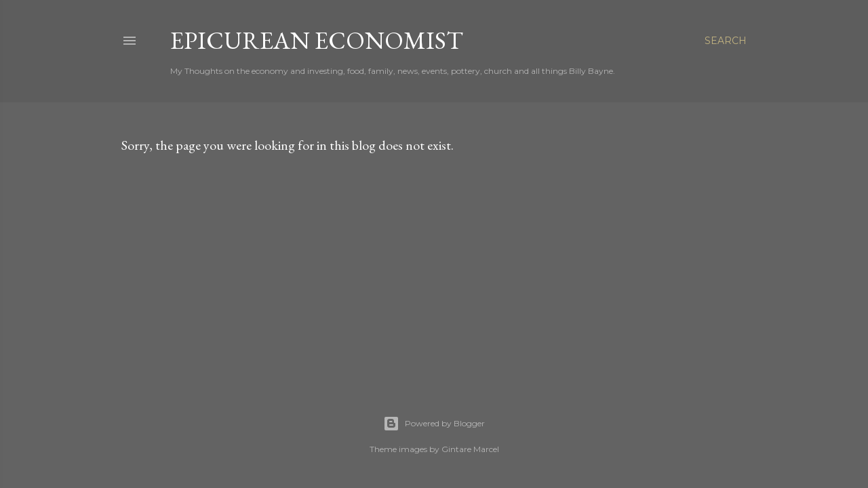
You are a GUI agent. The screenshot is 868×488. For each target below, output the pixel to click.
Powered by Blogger (434, 424)
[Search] (726, 41)
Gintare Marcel (470, 449)
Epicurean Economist (317, 40)
